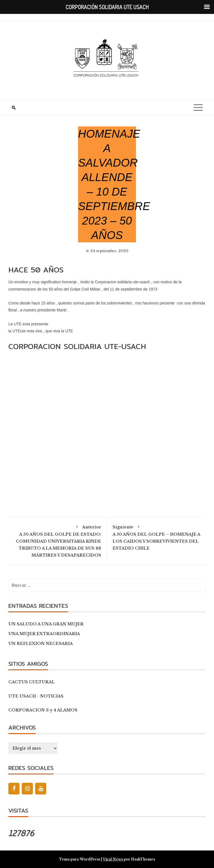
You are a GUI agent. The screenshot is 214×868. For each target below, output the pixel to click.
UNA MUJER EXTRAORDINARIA (44, 634)
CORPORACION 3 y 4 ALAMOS (43, 710)
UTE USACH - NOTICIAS (36, 696)
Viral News (113, 859)
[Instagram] (27, 789)
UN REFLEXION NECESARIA (41, 643)
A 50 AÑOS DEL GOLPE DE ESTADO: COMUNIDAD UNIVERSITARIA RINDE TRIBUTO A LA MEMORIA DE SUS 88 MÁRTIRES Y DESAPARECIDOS (58, 540)
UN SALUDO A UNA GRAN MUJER (46, 624)
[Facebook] (14, 789)
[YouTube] (41, 789)
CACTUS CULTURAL (32, 682)
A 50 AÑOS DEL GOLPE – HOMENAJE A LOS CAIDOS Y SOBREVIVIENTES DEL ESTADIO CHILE (156, 537)
